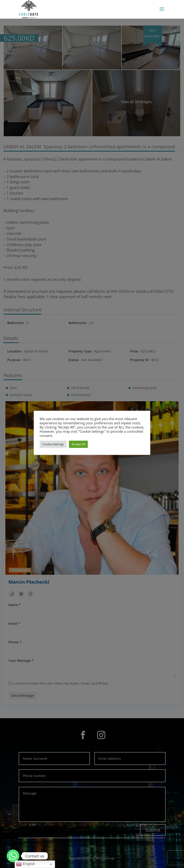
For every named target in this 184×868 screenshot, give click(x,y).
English (26, 864)
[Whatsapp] (13, 856)
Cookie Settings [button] (53, 444)
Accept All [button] (78, 444)
